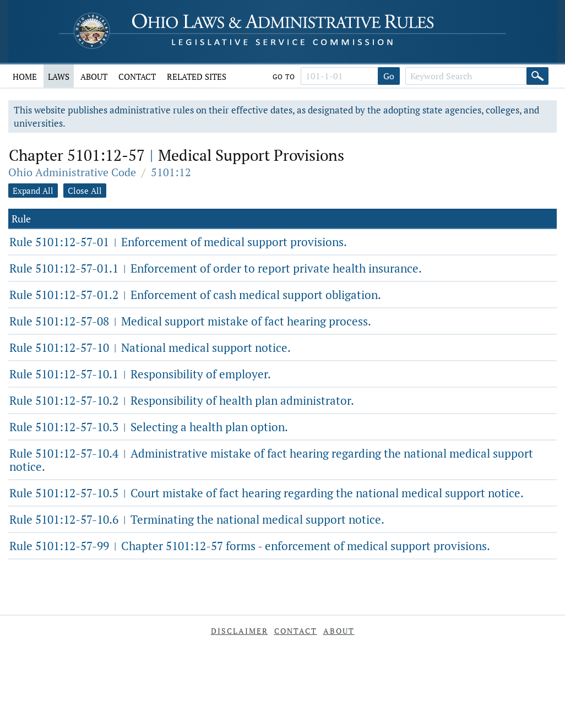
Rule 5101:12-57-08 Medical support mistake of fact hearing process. (190, 321)
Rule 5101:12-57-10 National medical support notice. (150, 347)
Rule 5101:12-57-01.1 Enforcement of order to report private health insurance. (216, 268)
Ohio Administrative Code (72, 172)
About (94, 77)
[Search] (537, 76)
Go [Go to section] (389, 76)
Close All (85, 191)
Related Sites (197, 77)
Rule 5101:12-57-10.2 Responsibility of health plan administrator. (182, 400)
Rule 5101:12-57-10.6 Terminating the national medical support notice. (197, 519)
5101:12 (171, 172)
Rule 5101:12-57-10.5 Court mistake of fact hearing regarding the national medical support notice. (267, 493)
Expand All (33, 191)
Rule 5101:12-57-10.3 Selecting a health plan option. (149, 427)
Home (25, 77)
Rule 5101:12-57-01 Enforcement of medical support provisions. (178, 242)
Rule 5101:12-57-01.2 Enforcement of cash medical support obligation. (195, 295)
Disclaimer (240, 631)
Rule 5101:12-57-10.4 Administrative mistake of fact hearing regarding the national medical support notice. (271, 460)
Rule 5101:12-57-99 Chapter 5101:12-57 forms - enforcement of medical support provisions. (250, 546)
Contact (137, 77)
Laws (59, 77)
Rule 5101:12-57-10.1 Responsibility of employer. (140, 374)
